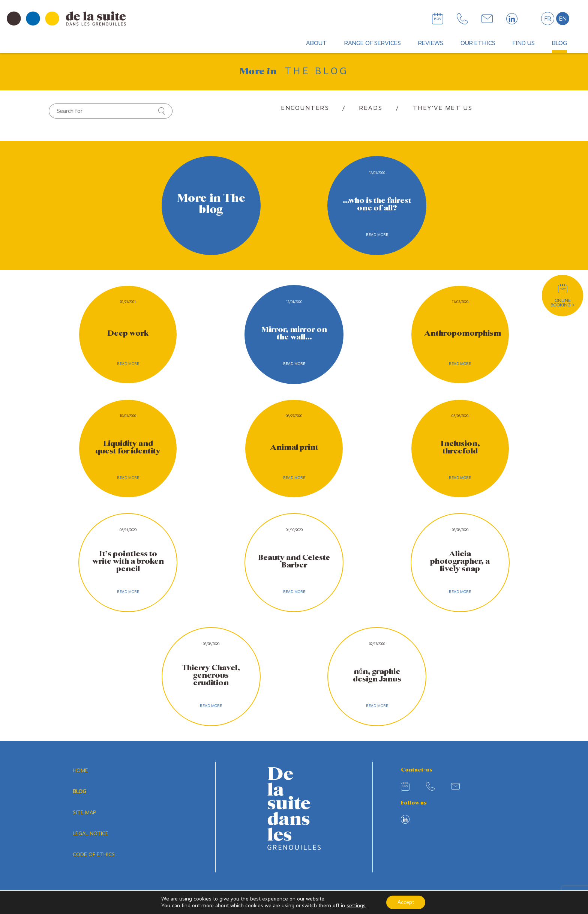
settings (356, 906)
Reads (371, 108)
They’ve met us (443, 108)
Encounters (305, 108)
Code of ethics (94, 855)
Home (80, 771)
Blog (559, 43)
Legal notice (91, 834)
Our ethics (478, 43)
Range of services (373, 43)
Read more (377, 235)
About (316, 43)
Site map (84, 813)
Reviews (431, 43)
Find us (524, 43)
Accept (406, 902)
